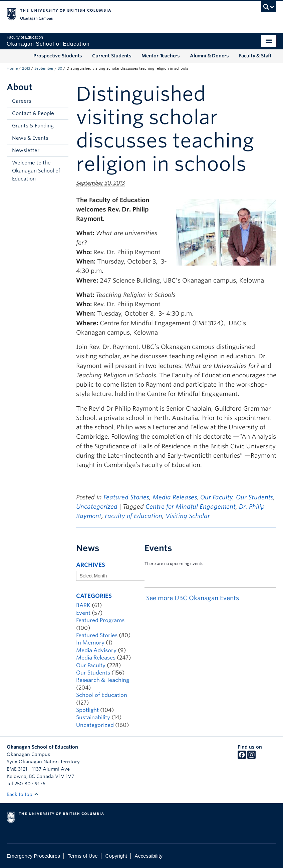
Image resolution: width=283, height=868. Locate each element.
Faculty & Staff (255, 56)
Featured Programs (100, 620)
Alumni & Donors (209, 56)
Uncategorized (97, 507)
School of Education (102, 695)
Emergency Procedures (33, 856)
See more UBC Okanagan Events (193, 598)
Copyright (116, 856)
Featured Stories (126, 497)
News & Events (30, 138)
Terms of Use (83, 856)
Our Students (255, 497)
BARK (83, 605)
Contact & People (33, 113)
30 (60, 68)
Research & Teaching (103, 680)
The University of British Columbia (121, 14)
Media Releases (175, 497)
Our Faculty (216, 497)
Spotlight (87, 710)
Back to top (23, 794)
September (44, 68)
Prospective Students (58, 56)
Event (83, 613)
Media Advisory (96, 650)
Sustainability (93, 717)
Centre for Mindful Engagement (191, 507)
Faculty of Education (133, 516)
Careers (22, 101)
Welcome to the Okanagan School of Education (36, 171)
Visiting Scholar (188, 516)
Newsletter (26, 150)
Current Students (112, 56)
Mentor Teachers (161, 56)
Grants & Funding (33, 126)
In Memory (90, 643)
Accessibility (149, 856)
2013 (26, 68)
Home (12, 68)
